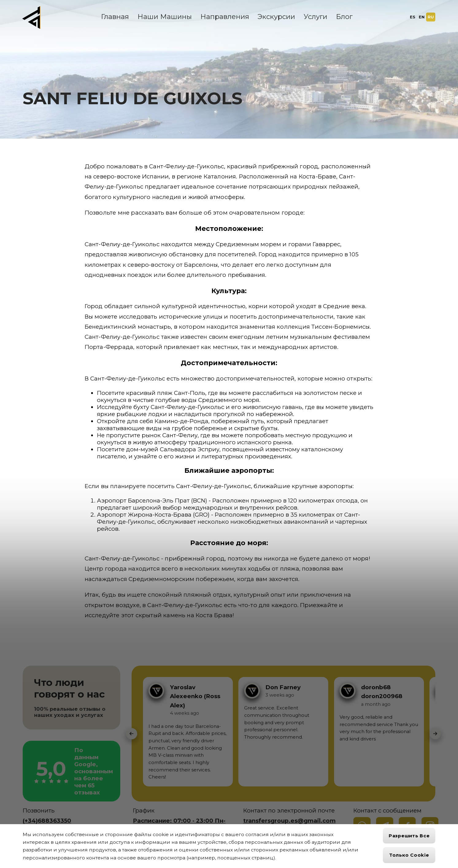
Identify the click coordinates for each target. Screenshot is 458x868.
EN (422, 17)
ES (413, 17)
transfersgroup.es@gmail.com (289, 821)
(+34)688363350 (47, 821)
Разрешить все (409, 836)
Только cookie (409, 855)
